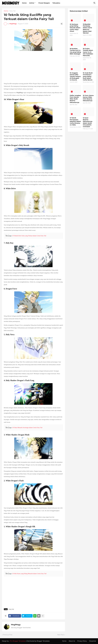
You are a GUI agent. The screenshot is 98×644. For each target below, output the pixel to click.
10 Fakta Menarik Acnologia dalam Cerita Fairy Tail (27, 428)
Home (24, 3)
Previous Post (8, 635)
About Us (72, 641)
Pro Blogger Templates (18, 641)
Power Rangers (44, 3)
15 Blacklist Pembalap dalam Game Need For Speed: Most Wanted (87, 29)
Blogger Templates (43, 641)
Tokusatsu (56, 3)
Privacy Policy (82, 641)
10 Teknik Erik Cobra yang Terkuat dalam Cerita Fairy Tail (29, 236)
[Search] (94, 3)
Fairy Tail (12, 11)
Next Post (61, 635)
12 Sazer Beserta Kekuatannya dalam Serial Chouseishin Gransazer (88, 122)
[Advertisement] (33, 67)
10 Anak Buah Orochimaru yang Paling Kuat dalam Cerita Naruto (88, 76)
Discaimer (93, 641)
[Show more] (43, 616)
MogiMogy (16, 625)
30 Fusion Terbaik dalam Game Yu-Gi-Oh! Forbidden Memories (88, 52)
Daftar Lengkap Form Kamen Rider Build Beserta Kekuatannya (75, 99)
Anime (32, 3)
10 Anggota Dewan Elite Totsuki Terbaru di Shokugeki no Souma (75, 76)
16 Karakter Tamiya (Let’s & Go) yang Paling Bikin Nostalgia (75, 51)
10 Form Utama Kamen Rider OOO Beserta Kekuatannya (88, 98)
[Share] (62, 24)
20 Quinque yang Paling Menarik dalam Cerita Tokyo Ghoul (75, 28)
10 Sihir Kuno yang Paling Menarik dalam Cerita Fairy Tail (29, 574)
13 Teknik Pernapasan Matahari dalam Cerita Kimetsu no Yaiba (75, 121)
